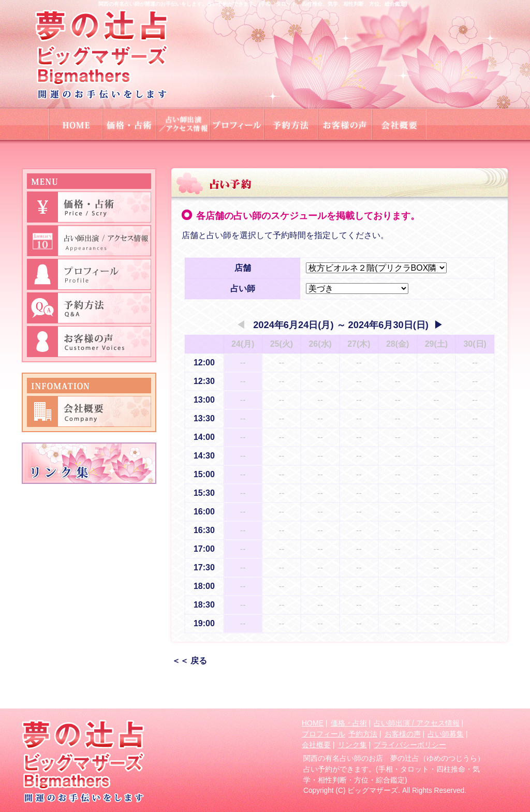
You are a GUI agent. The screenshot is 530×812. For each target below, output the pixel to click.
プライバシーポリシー (410, 745)
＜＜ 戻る (189, 661)
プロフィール (323, 734)
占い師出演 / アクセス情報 (417, 723)
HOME (313, 723)
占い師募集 (446, 734)
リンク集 (352, 745)
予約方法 (363, 734)
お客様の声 (403, 734)
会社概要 (316, 745)
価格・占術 (349, 723)
